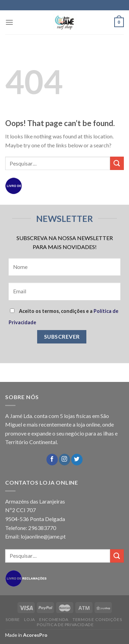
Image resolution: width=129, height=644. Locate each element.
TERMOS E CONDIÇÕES (97, 619)
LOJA (29, 619)
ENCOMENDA (54, 619)
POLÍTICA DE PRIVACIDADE (65, 625)
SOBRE (13, 619)
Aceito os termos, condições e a (63, 317)
